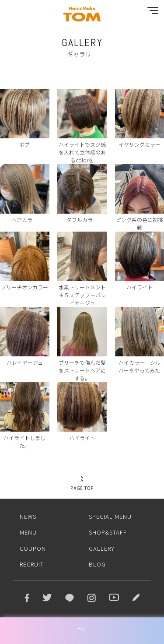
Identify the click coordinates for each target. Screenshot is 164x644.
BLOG (97, 564)
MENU (28, 532)
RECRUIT (32, 564)
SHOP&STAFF (108, 532)
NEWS (28, 516)
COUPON (33, 548)
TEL (82, 630)
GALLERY (102, 548)
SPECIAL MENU (110, 516)
